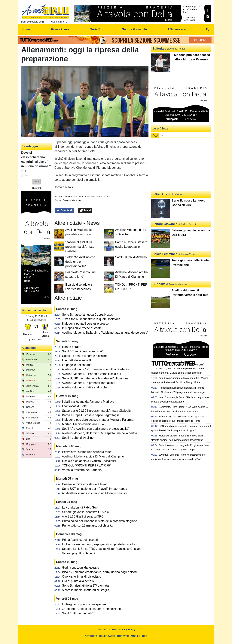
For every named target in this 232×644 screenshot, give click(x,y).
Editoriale (159, 49)
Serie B (158, 194)
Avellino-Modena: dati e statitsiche (85, 387)
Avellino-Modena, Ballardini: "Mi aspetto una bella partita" (100, 433)
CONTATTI (123, 636)
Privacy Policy (127, 629)
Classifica (29, 348)
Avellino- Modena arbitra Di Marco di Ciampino (93, 456)
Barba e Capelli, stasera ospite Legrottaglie (91, 415)
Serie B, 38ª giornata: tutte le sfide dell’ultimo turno (96, 378)
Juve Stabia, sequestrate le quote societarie (91, 319)
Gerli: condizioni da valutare (81, 568)
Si (26, 171)
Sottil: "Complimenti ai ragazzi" (83, 351)
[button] (36, 182)
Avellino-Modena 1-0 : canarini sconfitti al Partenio (95, 369)
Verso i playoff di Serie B (78, 553)
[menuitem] (208, 29)
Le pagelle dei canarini (77, 365)
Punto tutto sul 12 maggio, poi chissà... (88, 526)
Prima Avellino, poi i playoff (80, 540)
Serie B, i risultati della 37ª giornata (85, 586)
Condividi (65, 211)
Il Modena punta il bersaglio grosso (85, 324)
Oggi (155, 135)
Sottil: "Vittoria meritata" (78, 613)
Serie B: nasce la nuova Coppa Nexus (87, 315)
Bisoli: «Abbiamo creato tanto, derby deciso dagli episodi (100, 572)
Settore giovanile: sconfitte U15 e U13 (87, 512)
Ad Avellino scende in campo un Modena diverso (94, 493)
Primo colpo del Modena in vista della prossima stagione (100, 521)
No (26, 176)
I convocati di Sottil (75, 406)
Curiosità (159, 284)
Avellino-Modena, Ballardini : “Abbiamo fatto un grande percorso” (105, 333)
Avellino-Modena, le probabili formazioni (89, 383)
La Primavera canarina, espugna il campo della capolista (100, 544)
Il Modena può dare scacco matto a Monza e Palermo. (98, 420)
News (67, 197)
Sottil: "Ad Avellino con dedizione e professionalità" (80, 262)
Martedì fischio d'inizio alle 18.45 (84, 424)
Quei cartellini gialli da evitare (82, 577)
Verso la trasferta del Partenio (82, 470)
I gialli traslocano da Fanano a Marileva (88, 402)
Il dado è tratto (72, 347)
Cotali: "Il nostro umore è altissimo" (85, 356)
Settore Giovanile (165, 224)
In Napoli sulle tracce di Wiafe (82, 328)
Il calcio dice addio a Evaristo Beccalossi (89, 461)
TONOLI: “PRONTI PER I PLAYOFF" (87, 465)
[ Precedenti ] (36, 340)
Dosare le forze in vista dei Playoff (85, 484)
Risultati (36, 188)
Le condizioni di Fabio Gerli (80, 507)
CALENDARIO (107, 636)
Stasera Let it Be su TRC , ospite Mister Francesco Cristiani (102, 549)
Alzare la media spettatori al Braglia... (87, 590)
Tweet (85, 211)
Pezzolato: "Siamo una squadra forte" (87, 452)
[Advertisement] (181, 164)
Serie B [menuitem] (95, 29)
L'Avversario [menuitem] (177, 29)
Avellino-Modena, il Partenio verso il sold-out (92, 374)
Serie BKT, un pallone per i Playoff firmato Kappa (95, 489)
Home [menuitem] (26, 29)
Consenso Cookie (107, 629)
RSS (145, 636)
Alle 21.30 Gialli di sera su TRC (83, 516)
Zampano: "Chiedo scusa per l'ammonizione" (92, 609)
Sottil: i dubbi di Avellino (131, 257)
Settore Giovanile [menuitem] (134, 29)
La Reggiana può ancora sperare (84, 604)
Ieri (163, 135)
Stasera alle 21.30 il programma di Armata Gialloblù (80, 247)
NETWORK (91, 636)
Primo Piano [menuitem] (60, 29)
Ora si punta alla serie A (78, 581)
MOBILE (136, 636)
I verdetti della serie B (77, 360)
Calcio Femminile (165, 254)
